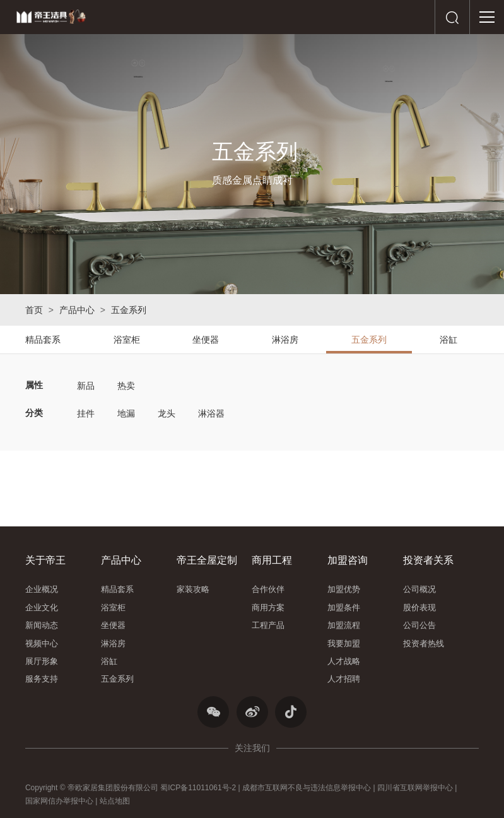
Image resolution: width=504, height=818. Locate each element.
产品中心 (77, 310)
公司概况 (419, 589)
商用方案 (268, 608)
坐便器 (206, 340)
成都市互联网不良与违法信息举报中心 (307, 788)
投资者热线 (424, 643)
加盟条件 (344, 608)
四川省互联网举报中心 (415, 788)
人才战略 (344, 661)
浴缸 (448, 340)
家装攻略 (193, 589)
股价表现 (419, 608)
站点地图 (115, 801)
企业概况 (42, 589)
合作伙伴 (268, 589)
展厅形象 (42, 661)
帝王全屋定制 (207, 560)
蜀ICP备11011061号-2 (198, 788)
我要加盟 (344, 643)
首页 (34, 310)
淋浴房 (285, 340)
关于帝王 (45, 560)
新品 (86, 386)
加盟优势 (344, 589)
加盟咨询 (348, 560)
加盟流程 (344, 625)
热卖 (126, 386)
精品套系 (43, 340)
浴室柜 (127, 340)
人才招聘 (344, 679)
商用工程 (272, 560)
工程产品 (268, 625)
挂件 (86, 413)
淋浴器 (211, 413)
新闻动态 (42, 625)
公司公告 (419, 625)
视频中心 (42, 643)
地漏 (126, 413)
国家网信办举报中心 (59, 801)
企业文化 (42, 608)
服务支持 (42, 679)
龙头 (167, 413)
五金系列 (129, 310)
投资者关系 (428, 560)
